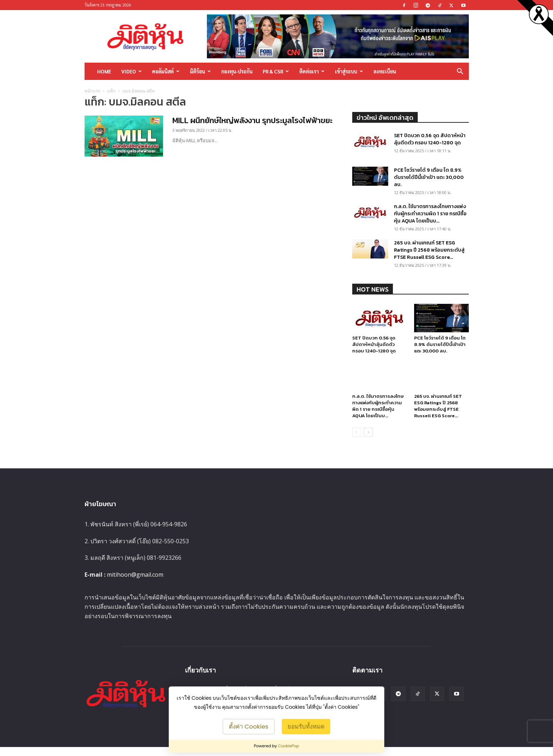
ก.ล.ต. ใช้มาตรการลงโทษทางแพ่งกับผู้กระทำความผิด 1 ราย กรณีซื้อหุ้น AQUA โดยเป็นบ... (430, 214)
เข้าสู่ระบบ (349, 71)
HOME (104, 71)
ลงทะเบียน (385, 71)
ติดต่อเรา (312, 71)
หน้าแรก (92, 91)
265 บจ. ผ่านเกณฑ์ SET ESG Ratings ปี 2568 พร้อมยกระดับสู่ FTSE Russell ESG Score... (429, 250)
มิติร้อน (200, 71)
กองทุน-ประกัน (237, 71)
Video (132, 71)
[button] (460, 72)
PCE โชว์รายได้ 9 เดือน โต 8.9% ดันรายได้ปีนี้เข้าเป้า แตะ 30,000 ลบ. (429, 177)
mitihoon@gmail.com (135, 584)
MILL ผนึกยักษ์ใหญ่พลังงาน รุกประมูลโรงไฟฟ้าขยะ (252, 120)
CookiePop (289, 746)
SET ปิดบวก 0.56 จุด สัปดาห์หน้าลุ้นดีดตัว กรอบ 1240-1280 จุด (430, 139)
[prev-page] (357, 441)
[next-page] (368, 441)
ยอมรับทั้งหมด (306, 726)
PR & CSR (276, 71)
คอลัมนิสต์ (166, 71)
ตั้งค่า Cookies (249, 726)
